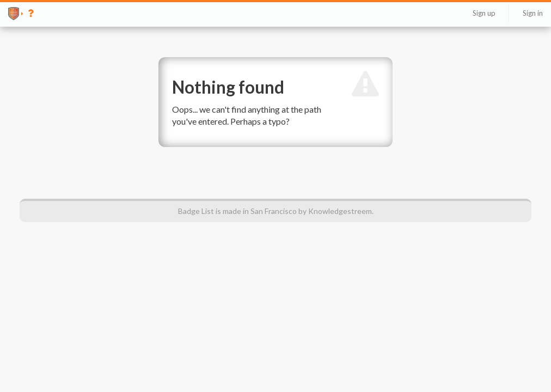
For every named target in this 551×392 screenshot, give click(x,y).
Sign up (484, 13)
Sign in (533, 13)
